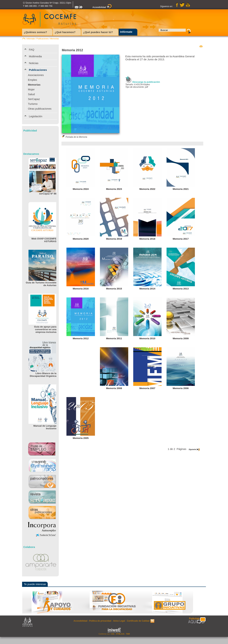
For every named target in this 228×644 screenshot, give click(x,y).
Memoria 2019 (114, 239)
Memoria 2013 (181, 289)
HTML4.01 (120, 634)
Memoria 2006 (181, 388)
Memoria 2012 (81, 338)
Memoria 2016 (81, 289)
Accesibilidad (80, 621)
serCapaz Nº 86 (48, 194)
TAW (128, 634)
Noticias (34, 63)
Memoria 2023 (114, 189)
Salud (31, 94)
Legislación (36, 116)
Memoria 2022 (147, 189)
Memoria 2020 (81, 239)
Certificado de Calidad (138, 621)
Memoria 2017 (181, 239)
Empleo (33, 80)
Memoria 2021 (181, 189)
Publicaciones (43, 39)
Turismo (33, 104)
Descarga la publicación (146, 82)
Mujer (31, 89)
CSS (113, 634)
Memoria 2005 (81, 438)
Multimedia (35, 56)
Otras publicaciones (40, 109)
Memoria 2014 (147, 289)
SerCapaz (34, 99)
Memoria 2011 (114, 338)
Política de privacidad (100, 621)
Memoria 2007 (147, 388)
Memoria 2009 (181, 338)
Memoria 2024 (81, 189)
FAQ (32, 50)
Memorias (55, 39)
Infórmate (31, 39)
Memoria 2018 (147, 239)
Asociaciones (36, 75)
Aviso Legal (119, 621)
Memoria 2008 (114, 388)
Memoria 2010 (147, 338)
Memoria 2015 (114, 289)
